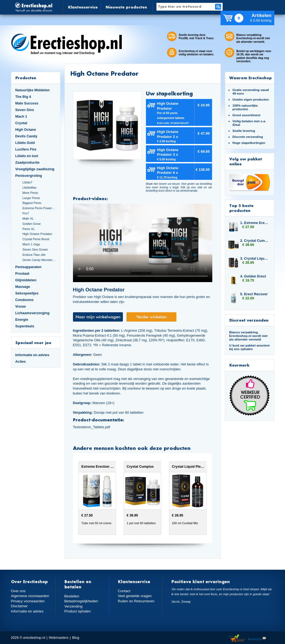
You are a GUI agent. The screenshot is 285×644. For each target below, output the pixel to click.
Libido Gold (25, 143)
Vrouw (21, 306)
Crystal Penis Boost (36, 239)
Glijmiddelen (26, 280)
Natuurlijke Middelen (33, 90)
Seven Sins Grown (35, 249)
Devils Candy (26, 136)
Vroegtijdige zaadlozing (35, 169)
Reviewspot (257, 638)
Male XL (28, 219)
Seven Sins (25, 110)
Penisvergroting (29, 176)
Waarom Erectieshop (251, 78)
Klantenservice (83, 7)
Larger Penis (31, 198)
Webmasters (59, 638)
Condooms (25, 300)
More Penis (30, 193)
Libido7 (27, 182)
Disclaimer (19, 606)
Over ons (18, 591)
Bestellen (72, 596)
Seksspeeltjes (27, 293)
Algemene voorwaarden (30, 596)
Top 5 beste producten (241, 208)
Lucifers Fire (26, 149)
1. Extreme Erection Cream (255, 223)
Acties (21, 361)
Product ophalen (77, 611)
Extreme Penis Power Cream (39, 208)
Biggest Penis (32, 203)
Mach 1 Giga (31, 244)
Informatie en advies (32, 355)
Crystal (21, 123)
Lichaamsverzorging (33, 313)
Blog (76, 638)
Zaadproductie (27, 162)
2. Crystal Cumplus (255, 241)
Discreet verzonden (249, 320)
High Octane (26, 130)
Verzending (73, 606)
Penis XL (29, 229)
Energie (22, 320)
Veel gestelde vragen (134, 596)
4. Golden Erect (253, 276)
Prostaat (22, 273)
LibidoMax (29, 188)
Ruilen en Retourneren (136, 601)
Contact (124, 591)
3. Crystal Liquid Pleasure (255, 258)
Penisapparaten (29, 267)
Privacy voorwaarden (27, 601)
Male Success (27, 103)
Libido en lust (27, 156)
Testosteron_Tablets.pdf (92, 427)
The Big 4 (23, 97)
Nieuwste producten (126, 7)
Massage (23, 287)
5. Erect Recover (254, 294)
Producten (26, 78)
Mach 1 (21, 116)
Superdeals (25, 326)
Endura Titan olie (34, 255)
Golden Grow (32, 224)
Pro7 (26, 213)
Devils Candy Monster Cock (39, 260)
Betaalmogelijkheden (81, 601)
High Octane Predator (37, 234)
